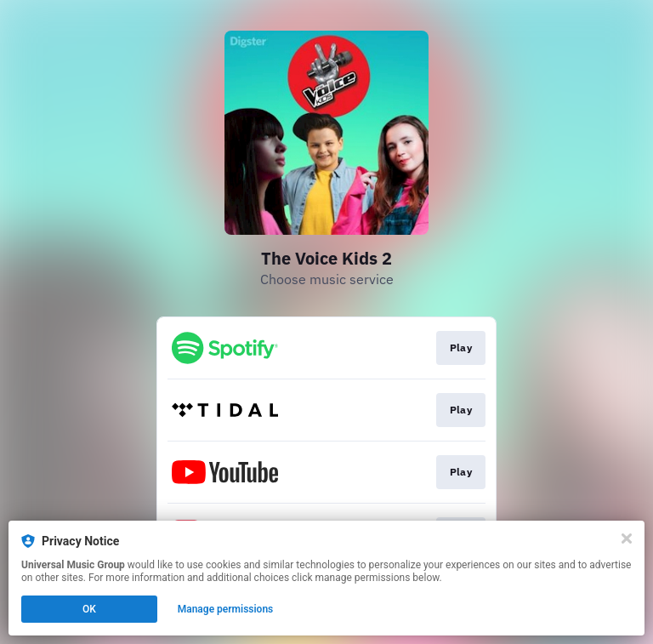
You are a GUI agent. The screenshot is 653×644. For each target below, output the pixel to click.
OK (89, 609)
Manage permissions (226, 609)
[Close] (627, 539)
